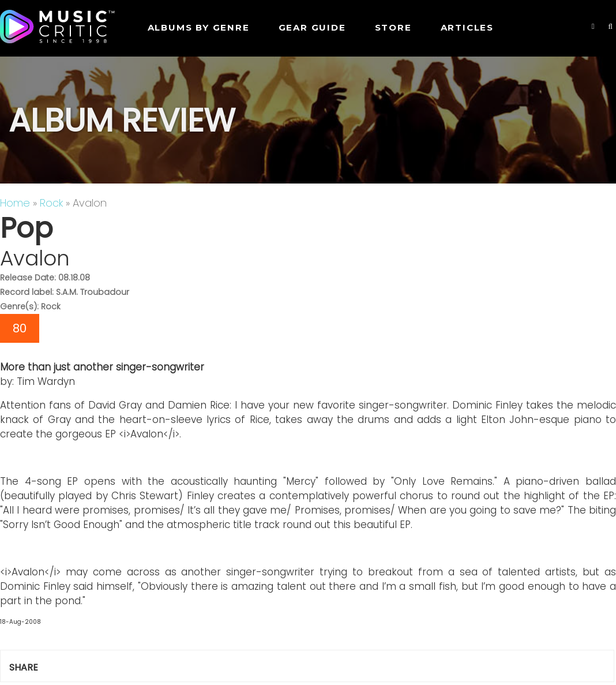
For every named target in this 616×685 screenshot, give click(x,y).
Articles (467, 27)
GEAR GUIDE (312, 27)
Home (15, 203)
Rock (51, 203)
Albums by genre (199, 27)
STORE (393, 27)
